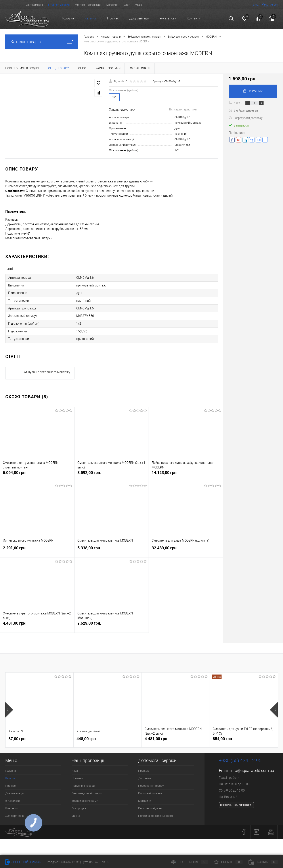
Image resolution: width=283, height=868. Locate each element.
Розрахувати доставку (246, 118)
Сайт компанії (34, 5)
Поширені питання (150, 792)
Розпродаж (79, 807)
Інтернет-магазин (59, 5)
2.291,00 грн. (37, 549)
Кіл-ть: (238, 103)
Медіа (138, 5)
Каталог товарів (42, 42)
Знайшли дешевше (243, 110)
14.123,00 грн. (186, 473)
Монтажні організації (88, 5)
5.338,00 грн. (112, 549)
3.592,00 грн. (112, 473)
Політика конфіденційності (156, 814)
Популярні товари (83, 784)
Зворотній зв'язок (23, 862)
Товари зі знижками (85, 799)
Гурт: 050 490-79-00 (96, 862)
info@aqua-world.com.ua (252, 769)
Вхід (255, 4)
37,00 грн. (17, 737)
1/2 (114, 97)
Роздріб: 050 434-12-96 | (64, 862)
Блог (127, 5)
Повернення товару (151, 784)
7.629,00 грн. (112, 624)
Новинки (77, 777)
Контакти (194, 18)
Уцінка (76, 814)
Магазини (112, 5)
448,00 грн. (87, 737)
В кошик (253, 91)
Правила (144, 769)
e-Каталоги (168, 18)
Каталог (91, 18)
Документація (139, 18)
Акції (75, 769)
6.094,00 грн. (37, 473)
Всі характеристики (183, 109)
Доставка (144, 777)
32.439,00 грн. (186, 549)
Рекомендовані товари (87, 792)
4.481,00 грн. (37, 624)
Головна (68, 18)
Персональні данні (150, 807)
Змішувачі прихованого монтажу (47, 371)
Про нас (113, 18)
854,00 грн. (223, 737)
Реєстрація (270, 4)
